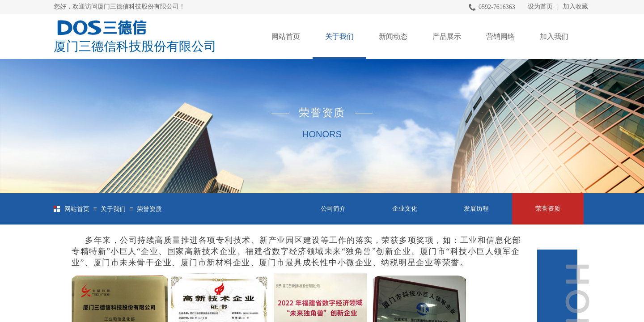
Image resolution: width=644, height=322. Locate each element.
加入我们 (554, 36)
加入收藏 (576, 6)
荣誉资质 (149, 209)
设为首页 (540, 6)
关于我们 (339, 36)
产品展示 (447, 36)
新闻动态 (393, 36)
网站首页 (286, 36)
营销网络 (500, 36)
